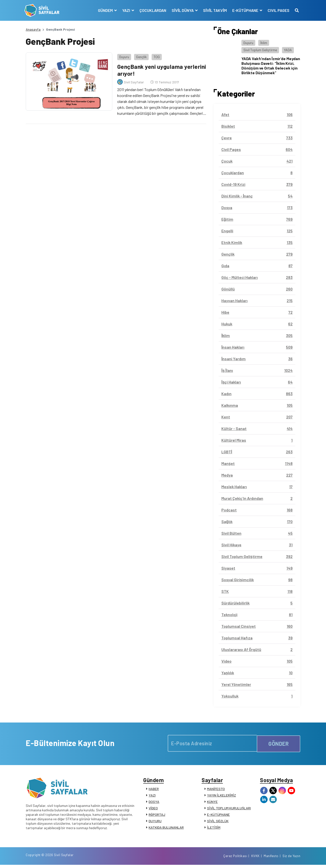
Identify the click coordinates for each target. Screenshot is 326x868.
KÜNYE (212, 803)
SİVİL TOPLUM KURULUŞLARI (229, 809)
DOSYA (154, 803)
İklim (264, 43)
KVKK (256, 859)
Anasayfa (33, 29)
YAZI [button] (126, 10)
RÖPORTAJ (157, 816)
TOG (155, 56)
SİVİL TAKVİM (214, 10)
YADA (288, 50)
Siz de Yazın (291, 859)
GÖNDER (279, 743)
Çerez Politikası (235, 859)
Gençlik (140, 56)
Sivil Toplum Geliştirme (260, 50)
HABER (154, 790)
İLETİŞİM (214, 829)
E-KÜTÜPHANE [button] (244, 10)
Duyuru (123, 56)
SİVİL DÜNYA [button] (182, 10)
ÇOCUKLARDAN (152, 10)
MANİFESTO (216, 790)
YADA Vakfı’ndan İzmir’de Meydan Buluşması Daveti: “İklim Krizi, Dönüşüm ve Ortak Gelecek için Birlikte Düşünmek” (271, 66)
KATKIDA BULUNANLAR (166, 829)
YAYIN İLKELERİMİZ (221, 796)
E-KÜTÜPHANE (218, 816)
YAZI (152, 796)
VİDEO (153, 809)
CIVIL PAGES (277, 10)
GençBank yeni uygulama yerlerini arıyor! (150, 69)
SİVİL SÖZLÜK (218, 822)
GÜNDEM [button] (105, 10)
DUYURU (155, 822)
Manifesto (271, 859)
